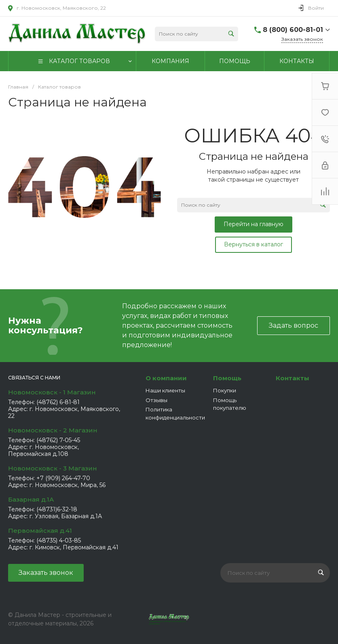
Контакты (293, 378)
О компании (166, 378)
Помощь (227, 378)
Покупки (225, 390)
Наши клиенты (165, 390)
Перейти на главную (253, 224)
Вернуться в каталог (253, 244)
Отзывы (156, 400)
